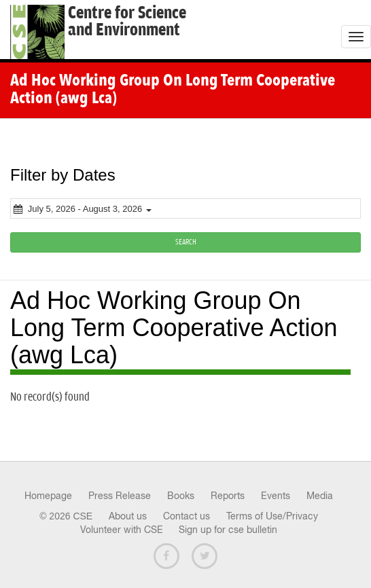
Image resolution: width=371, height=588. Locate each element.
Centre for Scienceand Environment (127, 22)
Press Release (120, 496)
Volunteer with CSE (122, 530)
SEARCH (186, 242)
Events (276, 496)
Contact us (187, 516)
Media (320, 496)
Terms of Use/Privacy (272, 516)
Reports (228, 496)
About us (128, 516)
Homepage (48, 496)
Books (181, 496)
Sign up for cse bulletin (228, 530)
